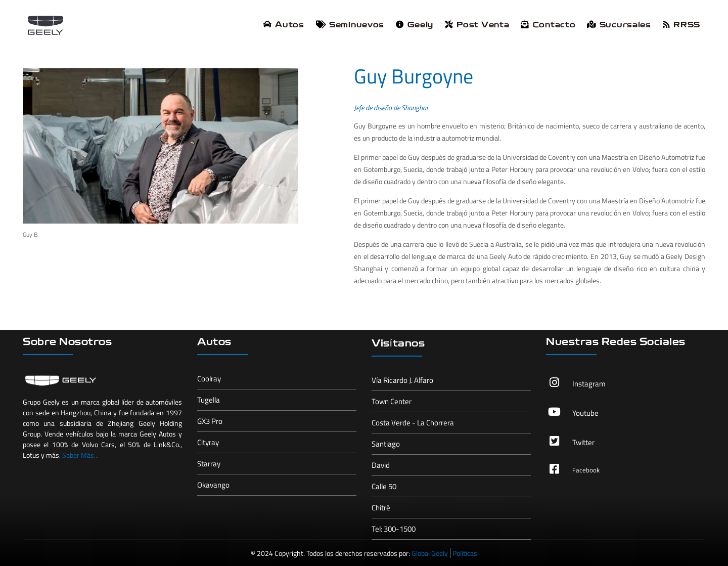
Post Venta (477, 25)
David (381, 465)
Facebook (586, 470)
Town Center (392, 401)
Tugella (209, 400)
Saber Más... (80, 455)
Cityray (208, 442)
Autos (284, 25)
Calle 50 (384, 486)
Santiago (386, 444)
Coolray (209, 379)
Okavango (213, 485)
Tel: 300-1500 (394, 529)
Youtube (585, 413)
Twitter (583, 442)
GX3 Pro (210, 421)
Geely (415, 25)
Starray (209, 464)
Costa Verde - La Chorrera (413, 423)
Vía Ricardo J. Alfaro (402, 380)
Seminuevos (350, 25)
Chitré (381, 508)
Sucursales (619, 25)
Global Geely (430, 553)
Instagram (589, 384)
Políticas (465, 553)
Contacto (548, 25)
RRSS (681, 25)
